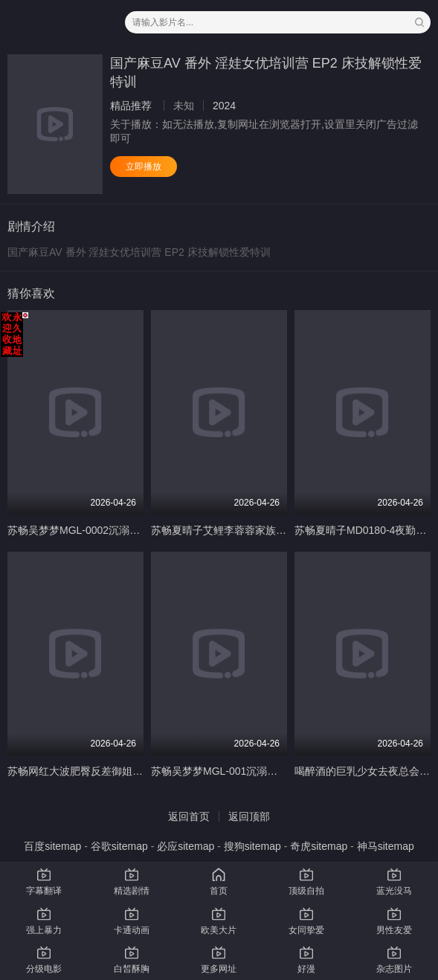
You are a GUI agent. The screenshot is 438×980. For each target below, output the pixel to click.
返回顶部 (249, 816)
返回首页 (189, 816)
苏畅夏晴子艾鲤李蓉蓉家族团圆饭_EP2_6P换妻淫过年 (277, 530)
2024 (224, 106)
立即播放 (144, 167)
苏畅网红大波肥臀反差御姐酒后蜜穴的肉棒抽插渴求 (127, 771)
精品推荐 (131, 106)
